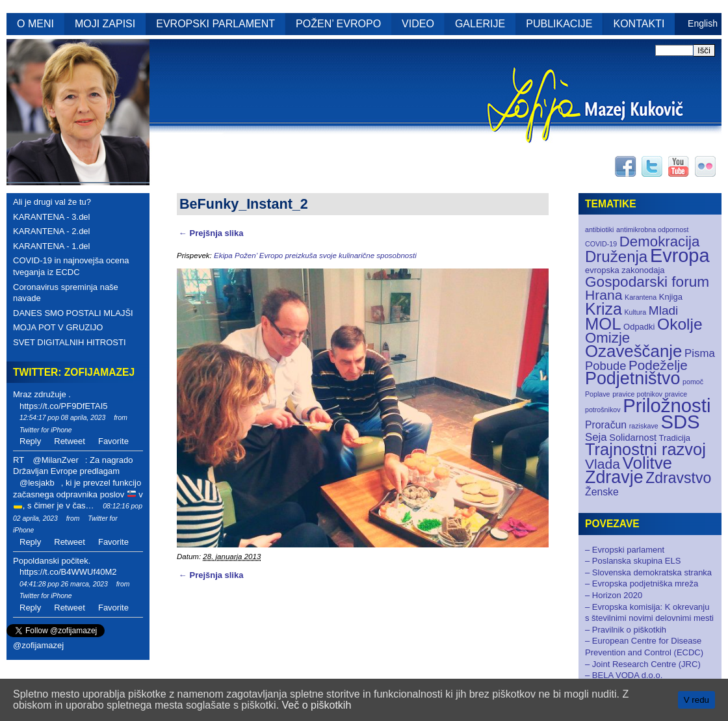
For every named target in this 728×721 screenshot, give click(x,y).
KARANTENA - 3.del (52, 217)
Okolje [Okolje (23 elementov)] (680, 324)
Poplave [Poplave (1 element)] (598, 394)
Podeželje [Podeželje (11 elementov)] (658, 365)
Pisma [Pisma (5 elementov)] (700, 353)
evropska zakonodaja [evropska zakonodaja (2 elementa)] (625, 270)
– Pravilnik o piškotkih (626, 630)
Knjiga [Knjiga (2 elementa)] (671, 297)
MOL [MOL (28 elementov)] (603, 324)
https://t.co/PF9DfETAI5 (64, 406)
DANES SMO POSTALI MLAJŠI (73, 313)
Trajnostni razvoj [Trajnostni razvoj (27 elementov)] (645, 449)
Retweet (70, 441)
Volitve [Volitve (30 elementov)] (648, 463)
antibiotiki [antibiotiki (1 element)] (599, 229)
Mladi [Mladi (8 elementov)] (663, 310)
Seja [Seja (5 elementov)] (596, 437)
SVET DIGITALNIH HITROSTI (70, 342)
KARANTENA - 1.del (52, 246)
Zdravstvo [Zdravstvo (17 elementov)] (678, 478)
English (703, 23)
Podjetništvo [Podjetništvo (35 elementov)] (632, 378)
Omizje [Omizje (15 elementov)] (607, 338)
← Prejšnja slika (211, 233)
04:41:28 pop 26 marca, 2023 (64, 584)
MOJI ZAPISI (105, 24)
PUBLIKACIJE (559, 24)
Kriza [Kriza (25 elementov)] (604, 309)
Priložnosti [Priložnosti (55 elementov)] (667, 405)
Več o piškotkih (317, 705)
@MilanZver (55, 460)
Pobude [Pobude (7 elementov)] (605, 366)
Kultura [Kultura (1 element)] (635, 312)
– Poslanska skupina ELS (633, 561)
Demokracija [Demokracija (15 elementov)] (660, 242)
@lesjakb (37, 483)
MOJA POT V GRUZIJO (58, 327)
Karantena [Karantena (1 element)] (641, 297)
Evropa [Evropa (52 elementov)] (680, 256)
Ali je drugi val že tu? (52, 202)
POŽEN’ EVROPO (338, 24)
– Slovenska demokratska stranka (648, 572)
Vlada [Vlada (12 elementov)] (603, 464)
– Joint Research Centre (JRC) (643, 664)
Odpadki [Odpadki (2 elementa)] (639, 327)
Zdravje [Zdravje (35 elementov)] (614, 477)
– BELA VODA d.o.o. (624, 675)
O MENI (35, 24)
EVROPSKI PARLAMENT (215, 24)
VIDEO (418, 24)
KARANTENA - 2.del (52, 231)
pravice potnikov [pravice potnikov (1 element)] (637, 394)
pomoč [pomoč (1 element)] (693, 382)
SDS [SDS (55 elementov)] (680, 422)
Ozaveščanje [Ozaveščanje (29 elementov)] (633, 351)
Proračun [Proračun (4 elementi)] (606, 425)
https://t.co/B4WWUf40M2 (68, 572)
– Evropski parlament (625, 550)
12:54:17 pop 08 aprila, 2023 (62, 418)
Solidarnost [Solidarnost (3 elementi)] (633, 438)
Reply (30, 441)
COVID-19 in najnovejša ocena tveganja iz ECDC (71, 266)
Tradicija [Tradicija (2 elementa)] (675, 438)
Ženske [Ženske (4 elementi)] (602, 492)
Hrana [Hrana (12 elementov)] (604, 295)
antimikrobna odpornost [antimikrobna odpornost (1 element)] (652, 229)
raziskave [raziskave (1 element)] (644, 426)
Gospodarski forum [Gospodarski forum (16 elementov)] (647, 282)
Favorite (113, 441)
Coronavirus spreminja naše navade (66, 293)
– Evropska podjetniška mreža (642, 583)
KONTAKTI (639, 24)
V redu (696, 700)
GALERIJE (480, 24)
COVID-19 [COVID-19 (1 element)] (601, 244)
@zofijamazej (38, 645)
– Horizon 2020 (614, 595)
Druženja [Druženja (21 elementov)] (616, 256)
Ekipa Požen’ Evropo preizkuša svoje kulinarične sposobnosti (315, 256)
